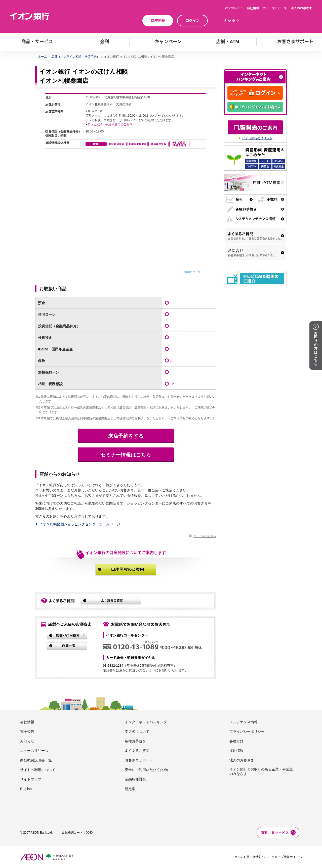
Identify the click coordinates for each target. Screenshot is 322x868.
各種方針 (236, 741)
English (26, 789)
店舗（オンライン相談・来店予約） (75, 57)
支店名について (137, 732)
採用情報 (236, 751)
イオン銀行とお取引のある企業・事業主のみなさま (261, 771)
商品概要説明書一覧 (36, 760)
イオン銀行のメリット (257, 138)
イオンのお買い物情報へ (248, 857)
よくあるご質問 (137, 751)
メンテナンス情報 (244, 722)
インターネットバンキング (146, 722)
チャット (231, 20)
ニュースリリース (275, 8)
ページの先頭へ (205, 536)
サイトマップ (31, 779)
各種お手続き (135, 741)
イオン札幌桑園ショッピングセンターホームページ (80, 524)
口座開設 (158, 21)
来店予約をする (126, 436)
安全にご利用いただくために (148, 770)
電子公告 (27, 732)
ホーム (43, 57)
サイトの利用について (38, 770)
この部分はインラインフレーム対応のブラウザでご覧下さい (126, 184)
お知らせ (27, 741)
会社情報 (253, 8)
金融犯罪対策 (135, 779)
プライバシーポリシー (247, 732)
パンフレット (234, 8)
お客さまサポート (139, 760)
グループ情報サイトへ (287, 857)
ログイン (192, 21)
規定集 (130, 789)
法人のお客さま (301, 8)
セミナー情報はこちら (126, 455)
